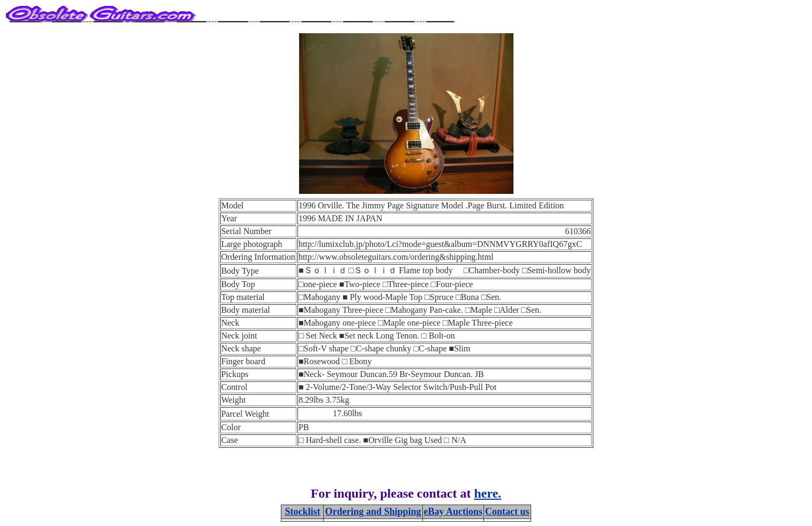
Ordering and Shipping (373, 512)
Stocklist (302, 512)
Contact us (507, 512)
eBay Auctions (453, 512)
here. (488, 493)
